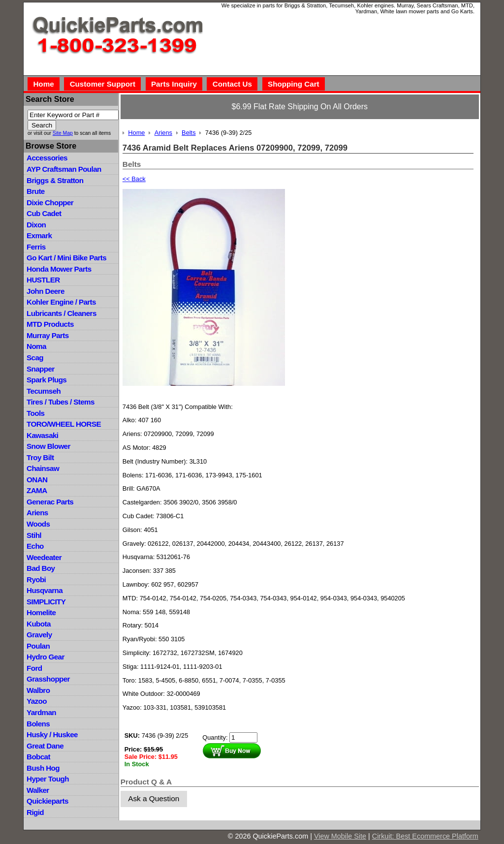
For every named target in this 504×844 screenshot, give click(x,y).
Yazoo (37, 701)
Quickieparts (47, 801)
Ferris (36, 247)
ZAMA (37, 490)
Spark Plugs (47, 380)
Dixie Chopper (50, 203)
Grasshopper (48, 679)
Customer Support (103, 84)
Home (43, 84)
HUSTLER (43, 280)
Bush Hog (43, 768)
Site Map (63, 133)
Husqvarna (45, 590)
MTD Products (50, 324)
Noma (36, 346)
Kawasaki (42, 435)
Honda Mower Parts (59, 269)
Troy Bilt (40, 457)
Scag (35, 358)
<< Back (134, 179)
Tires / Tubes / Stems (61, 402)
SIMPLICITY (46, 602)
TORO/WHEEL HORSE (64, 424)
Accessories (47, 158)
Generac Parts (50, 502)
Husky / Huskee (52, 735)
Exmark (39, 235)
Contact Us (232, 84)
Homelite (41, 612)
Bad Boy (41, 568)
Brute (36, 191)
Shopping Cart (294, 84)
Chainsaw (43, 468)
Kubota (39, 624)
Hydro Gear (46, 657)
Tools (35, 413)
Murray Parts (48, 335)
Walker (38, 790)
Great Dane (45, 746)
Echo (35, 546)
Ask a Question (154, 798)
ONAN (37, 480)
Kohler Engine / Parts (61, 302)
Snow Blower (48, 446)
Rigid (35, 812)
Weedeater (44, 557)
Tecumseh (44, 391)
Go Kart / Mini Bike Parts (66, 258)
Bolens (38, 724)
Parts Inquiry (174, 84)
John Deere (46, 291)
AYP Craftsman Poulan (64, 169)
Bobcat (38, 757)
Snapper (41, 369)
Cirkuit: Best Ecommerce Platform (425, 836)
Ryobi (36, 579)
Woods (38, 524)
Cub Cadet (44, 213)
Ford (34, 668)
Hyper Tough (48, 779)
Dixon (36, 225)
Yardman (41, 712)
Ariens (37, 513)
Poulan (38, 646)
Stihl (34, 535)
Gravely (39, 635)
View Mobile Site (340, 836)
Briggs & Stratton (55, 180)
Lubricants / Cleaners (62, 313)
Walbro (38, 690)
